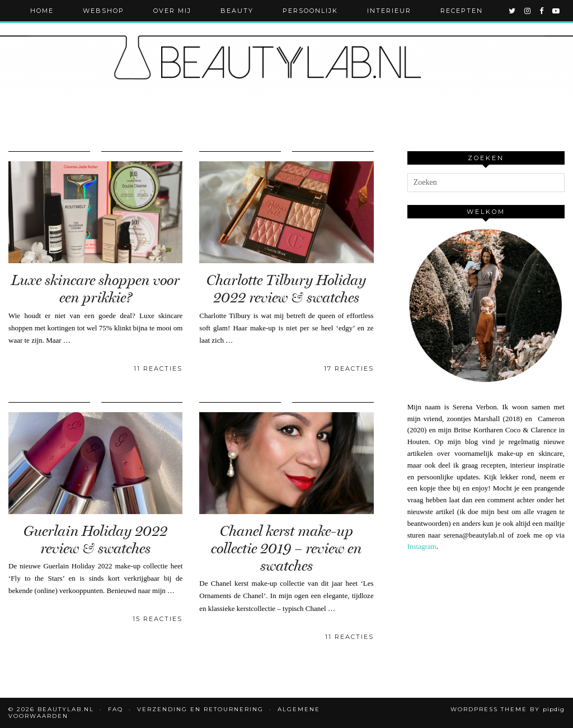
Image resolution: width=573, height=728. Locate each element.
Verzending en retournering (200, 709)
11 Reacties (158, 368)
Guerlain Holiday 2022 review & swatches (95, 540)
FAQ (116, 709)
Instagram (422, 546)
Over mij (172, 11)
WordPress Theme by (508, 709)
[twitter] (513, 11)
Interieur (389, 11)
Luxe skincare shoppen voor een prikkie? (95, 289)
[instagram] (528, 11)
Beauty (237, 11)
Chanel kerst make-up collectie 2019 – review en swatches (286, 549)
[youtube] (556, 11)
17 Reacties (349, 368)
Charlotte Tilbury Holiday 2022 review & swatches (286, 289)
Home (42, 11)
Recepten (462, 11)
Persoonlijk (310, 11)
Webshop (104, 11)
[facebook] (542, 11)
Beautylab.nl (66, 709)
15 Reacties (158, 619)
